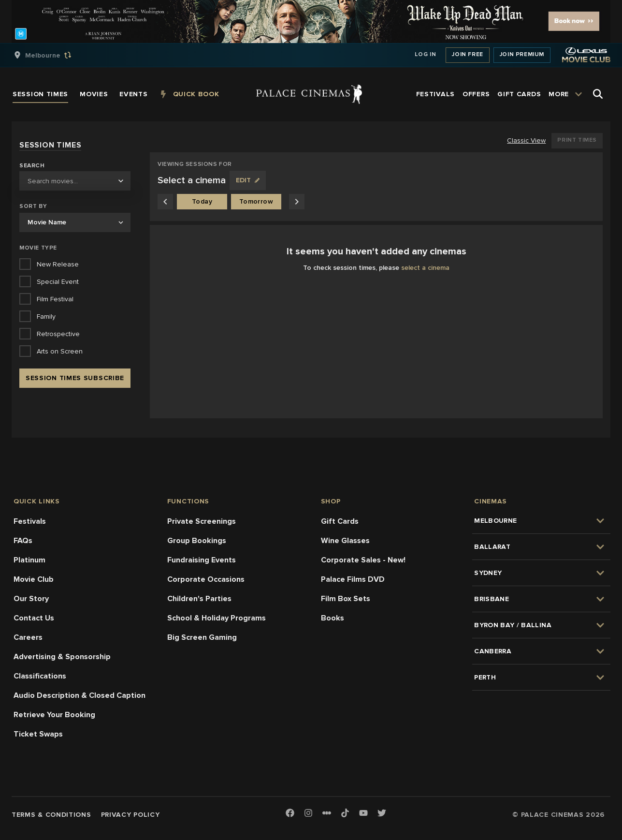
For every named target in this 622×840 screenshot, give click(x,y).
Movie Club (34, 579)
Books (333, 618)
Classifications (40, 676)
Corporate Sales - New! (363, 560)
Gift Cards (340, 521)
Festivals (30, 521)
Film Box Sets (346, 599)
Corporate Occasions (206, 579)
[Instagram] (308, 814)
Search (32, 166)
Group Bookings (197, 541)
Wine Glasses (345, 541)
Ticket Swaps (38, 734)
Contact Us (34, 618)
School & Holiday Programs (217, 618)
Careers (28, 637)
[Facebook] (290, 814)
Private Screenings (202, 521)
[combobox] (75, 181)
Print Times (577, 140)
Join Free (467, 54)
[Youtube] (363, 814)
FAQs (23, 541)
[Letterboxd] (327, 813)
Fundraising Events (202, 560)
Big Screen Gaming (202, 637)
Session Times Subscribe (75, 378)
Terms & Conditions (51, 815)
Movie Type (38, 248)
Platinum (29, 560)
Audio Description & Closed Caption (80, 695)
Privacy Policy (130, 815)
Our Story (31, 599)
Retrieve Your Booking (54, 715)
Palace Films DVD (353, 579)
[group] (53, 55)
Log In (426, 54)
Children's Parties (199, 599)
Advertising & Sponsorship (62, 657)
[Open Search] (598, 94)
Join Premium (522, 54)
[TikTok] (345, 813)
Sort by (33, 206)
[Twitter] (382, 814)
